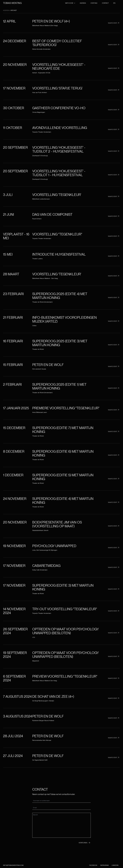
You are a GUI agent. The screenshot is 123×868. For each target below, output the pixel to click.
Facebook (93, 865)
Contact (105, 3)
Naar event (114, 23)
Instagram (104, 865)
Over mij (94, 3)
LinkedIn (115, 865)
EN (114, 3)
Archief (14, 10)
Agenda (83, 3)
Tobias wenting (12, 3)
